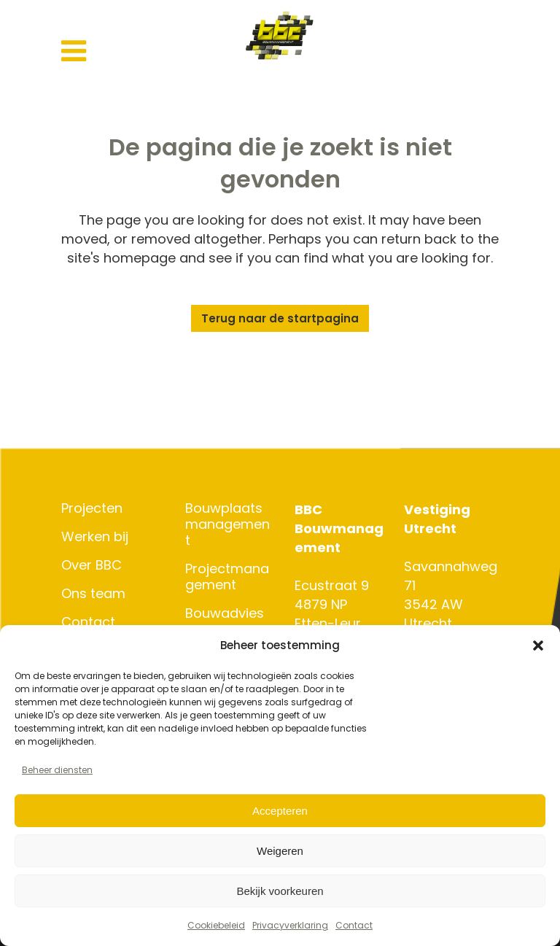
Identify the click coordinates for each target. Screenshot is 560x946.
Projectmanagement (227, 577)
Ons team (93, 594)
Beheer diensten (57, 770)
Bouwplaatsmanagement (227, 524)
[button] (538, 645)
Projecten (92, 508)
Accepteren (280, 811)
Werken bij (95, 537)
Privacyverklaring (290, 925)
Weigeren (280, 851)
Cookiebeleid (216, 925)
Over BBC (92, 565)
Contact (354, 925)
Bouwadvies (225, 613)
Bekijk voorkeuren (280, 891)
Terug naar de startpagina (280, 318)
